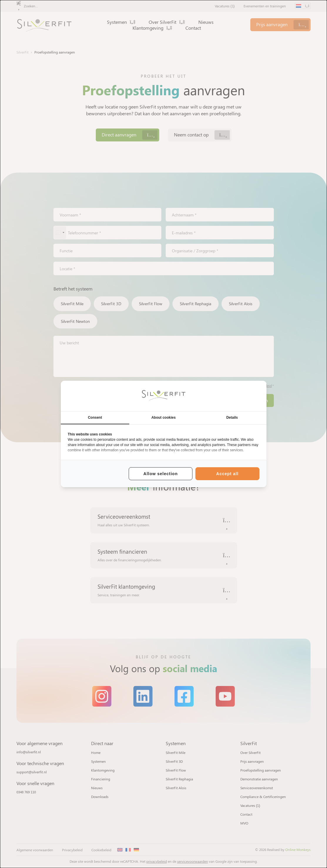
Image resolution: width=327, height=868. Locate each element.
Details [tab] (232, 418)
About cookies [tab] (163, 418)
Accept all (227, 474)
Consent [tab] (95, 418)
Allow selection (161, 474)
